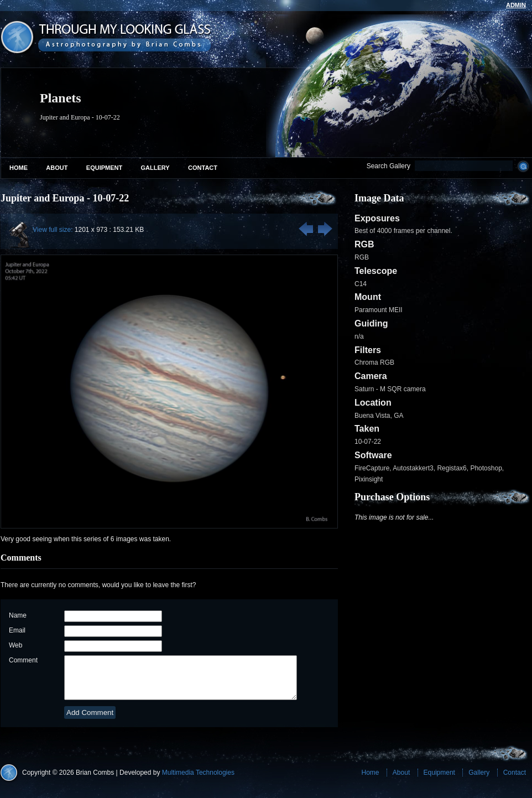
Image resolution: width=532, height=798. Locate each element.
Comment (23, 660)
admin (516, 5)
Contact (203, 168)
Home (19, 168)
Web (15, 645)
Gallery (155, 168)
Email (17, 630)
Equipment (104, 168)
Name (18, 615)
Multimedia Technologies (198, 781)
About (57, 168)
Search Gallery (388, 166)
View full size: (53, 230)
